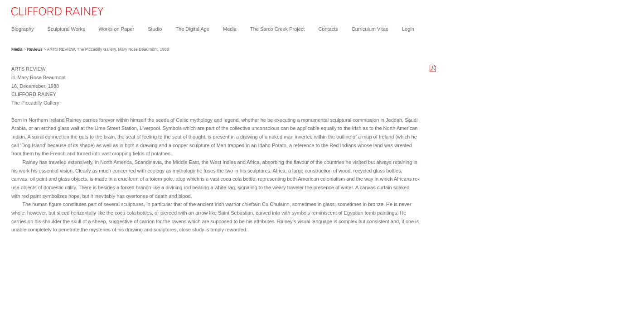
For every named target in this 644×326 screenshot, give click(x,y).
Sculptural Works (66, 29)
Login (408, 29)
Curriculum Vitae (370, 29)
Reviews (35, 49)
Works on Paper (116, 29)
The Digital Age (192, 29)
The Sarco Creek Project (277, 29)
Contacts (328, 29)
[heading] (52, 14)
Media (230, 29)
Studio (155, 29)
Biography (23, 29)
